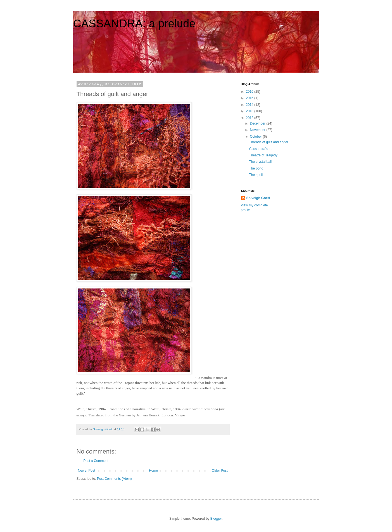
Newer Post (87, 471)
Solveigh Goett (258, 198)
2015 (250, 98)
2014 (250, 105)
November (258, 130)
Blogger (216, 519)
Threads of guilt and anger (269, 142)
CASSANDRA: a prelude (134, 23)
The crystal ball (260, 162)
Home (153, 471)
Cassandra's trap (262, 149)
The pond (256, 168)
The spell (256, 175)
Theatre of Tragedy (263, 155)
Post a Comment (96, 461)
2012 (250, 118)
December (258, 123)
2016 (250, 92)
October (256, 137)
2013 (250, 111)
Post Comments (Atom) (114, 479)
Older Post (220, 471)
